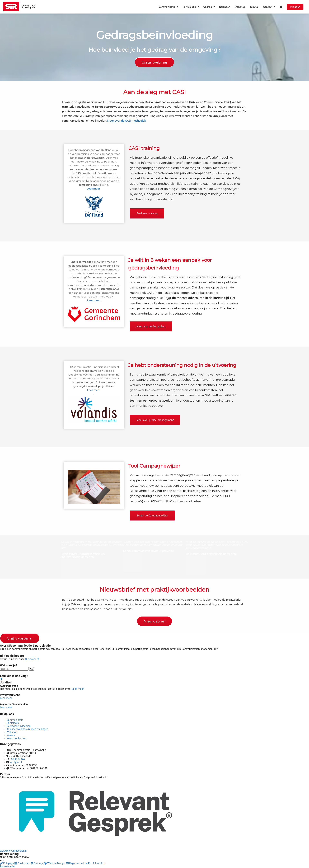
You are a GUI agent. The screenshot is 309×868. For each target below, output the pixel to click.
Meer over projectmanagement (155, 420)
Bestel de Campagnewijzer (152, 515)
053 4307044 (17, 759)
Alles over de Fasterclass (151, 326)
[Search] (31, 669)
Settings (37, 863)
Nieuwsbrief (32, 659)
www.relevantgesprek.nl (14, 851)
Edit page (7, 863)
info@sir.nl (16, 762)
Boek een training (147, 213)
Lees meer (78, 689)
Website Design (55, 863)
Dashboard (23, 863)
